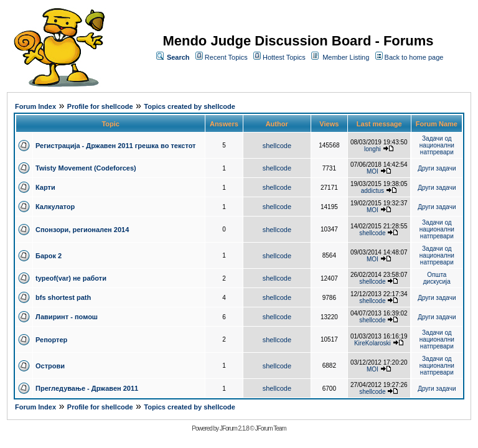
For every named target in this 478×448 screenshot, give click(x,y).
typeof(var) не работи (71, 278)
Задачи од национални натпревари (437, 145)
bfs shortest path (63, 297)
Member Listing (346, 57)
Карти (45, 187)
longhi (373, 149)
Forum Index (35, 106)
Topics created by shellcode (190, 106)
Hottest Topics (284, 57)
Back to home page (414, 57)
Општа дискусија (437, 278)
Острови (50, 366)
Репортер (51, 340)
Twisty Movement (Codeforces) (86, 168)
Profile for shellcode (100, 106)
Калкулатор (55, 207)
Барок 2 (49, 256)
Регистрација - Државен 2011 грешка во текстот (115, 146)
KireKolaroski (373, 343)
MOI (373, 171)
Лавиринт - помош (67, 317)
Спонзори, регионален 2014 (82, 230)
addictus (373, 191)
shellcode (277, 146)
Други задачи (437, 168)
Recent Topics (226, 57)
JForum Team (271, 428)
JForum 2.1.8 (234, 428)
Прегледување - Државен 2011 (87, 388)
